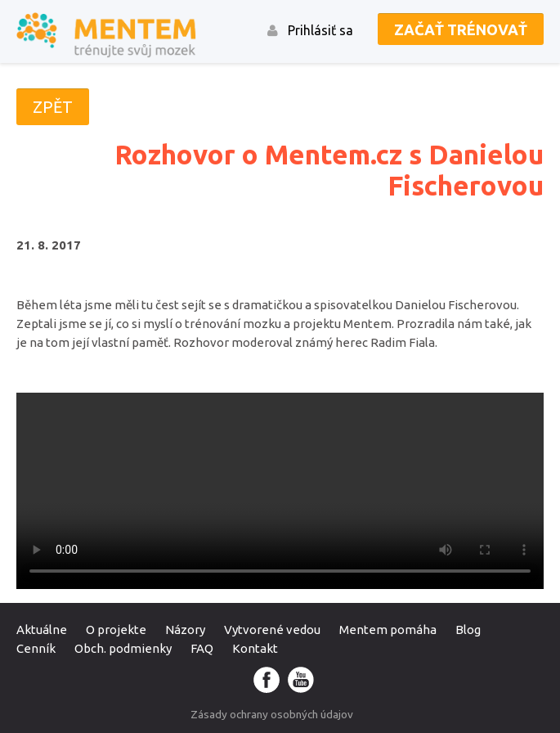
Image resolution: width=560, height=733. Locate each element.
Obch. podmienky (123, 648)
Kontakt (255, 648)
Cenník (36, 648)
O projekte (116, 630)
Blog (468, 630)
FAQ (202, 648)
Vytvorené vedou (272, 630)
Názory (185, 630)
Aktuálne (42, 630)
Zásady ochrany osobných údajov (272, 714)
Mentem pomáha (388, 630)
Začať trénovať (461, 29)
